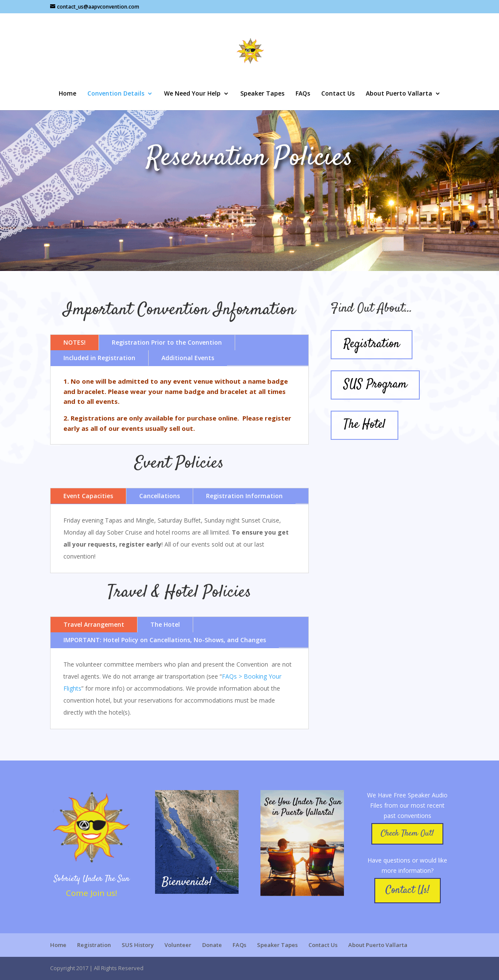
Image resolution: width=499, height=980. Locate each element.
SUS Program (375, 385)
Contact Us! (408, 890)
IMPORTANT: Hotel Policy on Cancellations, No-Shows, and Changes (165, 640)
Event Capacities (88, 496)
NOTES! (75, 342)
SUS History (138, 945)
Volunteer (178, 945)
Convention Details (116, 94)
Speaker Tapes (262, 94)
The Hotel (165, 624)
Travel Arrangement (94, 624)
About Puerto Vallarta (399, 94)
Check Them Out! (407, 834)
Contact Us (338, 94)
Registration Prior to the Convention (167, 342)
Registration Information (244, 496)
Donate (212, 945)
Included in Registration (99, 358)
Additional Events (188, 358)
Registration (372, 344)
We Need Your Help (192, 94)
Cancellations (160, 496)
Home (67, 94)
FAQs (303, 94)
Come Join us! (91, 893)
